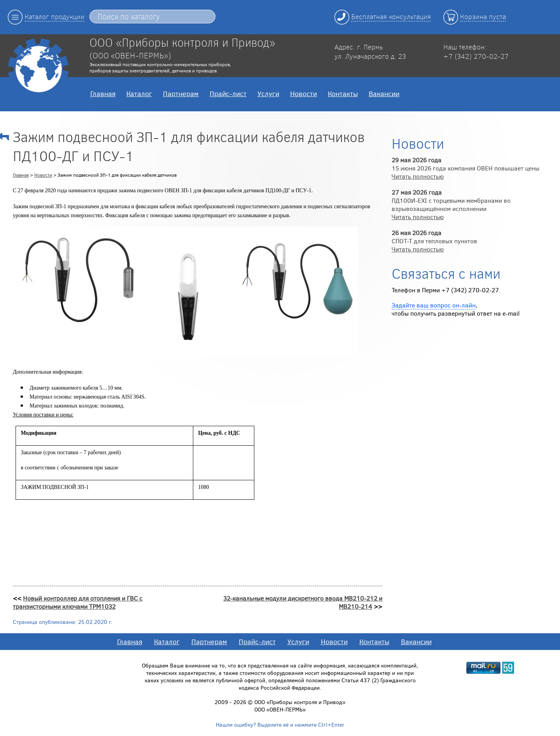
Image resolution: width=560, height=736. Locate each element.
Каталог (139, 93)
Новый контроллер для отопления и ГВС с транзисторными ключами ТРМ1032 (78, 602)
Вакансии (384, 93)
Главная (103, 93)
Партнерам (181, 93)
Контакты (343, 93)
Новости (304, 93)
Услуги (268, 93)
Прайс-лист (228, 93)
